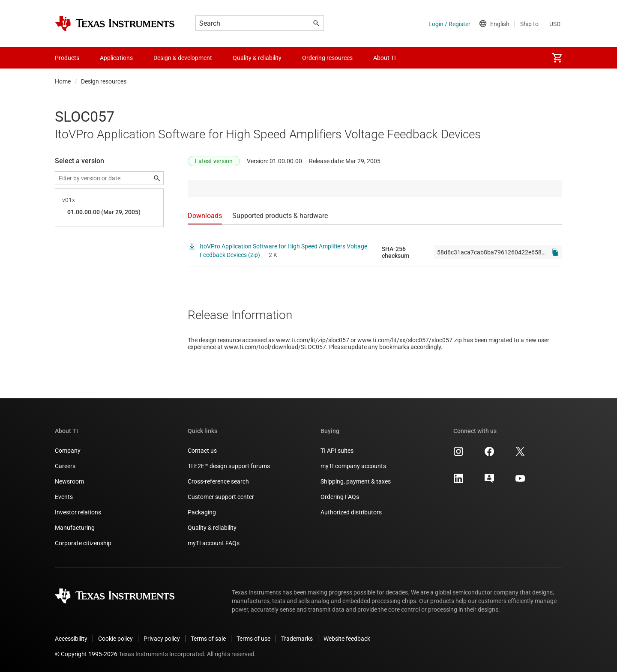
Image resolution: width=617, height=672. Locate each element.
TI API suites (337, 451)
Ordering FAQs (340, 497)
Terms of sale (208, 639)
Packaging (202, 512)
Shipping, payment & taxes (356, 481)
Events (64, 497)
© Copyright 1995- (86, 654)
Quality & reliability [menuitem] (257, 58)
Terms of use (253, 639)
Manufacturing (75, 528)
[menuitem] (557, 58)
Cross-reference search (218, 481)
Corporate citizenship (83, 543)
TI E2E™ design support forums (229, 466)
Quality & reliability (212, 528)
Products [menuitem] (67, 58)
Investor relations (78, 512)
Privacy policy (162, 639)
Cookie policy (115, 639)
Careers (65, 466)
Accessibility (71, 639)
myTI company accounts (353, 466)
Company (68, 451)
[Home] (115, 24)
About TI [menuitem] (385, 58)
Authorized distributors (351, 512)
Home (63, 81)
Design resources (104, 81)
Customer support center (221, 497)
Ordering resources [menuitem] (327, 58)
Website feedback (347, 639)
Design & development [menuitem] (183, 58)
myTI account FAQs (214, 543)
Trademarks (297, 639)
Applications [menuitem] (116, 58)
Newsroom (69, 481)
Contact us (202, 451)
